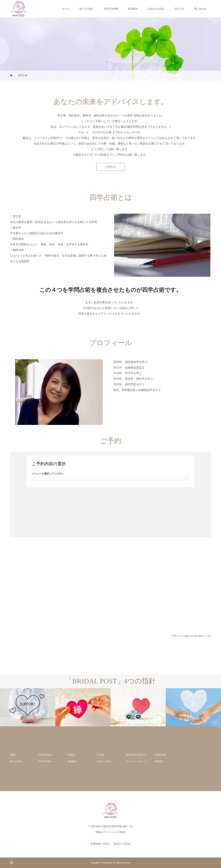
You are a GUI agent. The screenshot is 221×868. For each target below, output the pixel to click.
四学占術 (179, 9)
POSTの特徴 (111, 9)
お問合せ (111, 167)
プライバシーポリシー (136, 761)
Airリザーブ (191, 636)
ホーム (66, 9)
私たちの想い (87, 9)
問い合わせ (200, 9)
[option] (28, 707)
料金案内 (133, 9)
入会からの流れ (156, 9)
